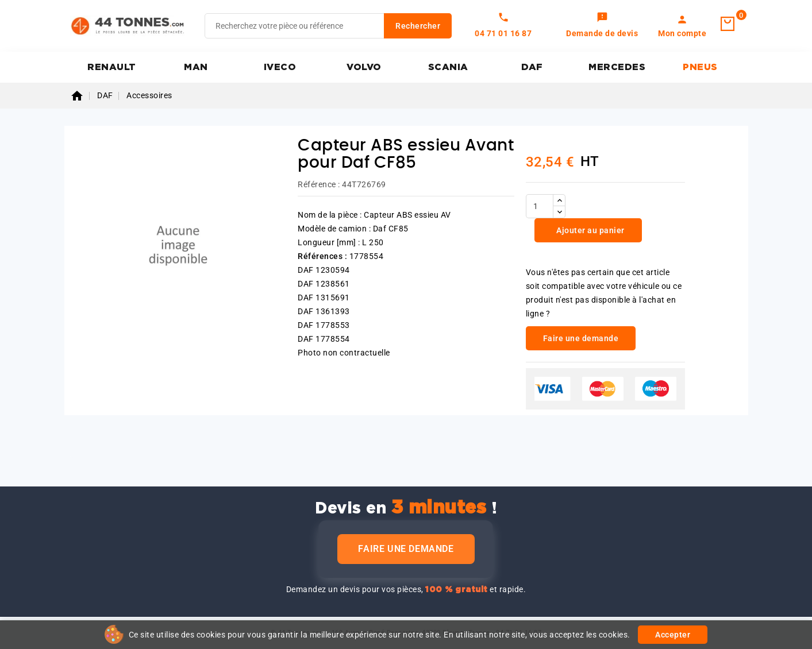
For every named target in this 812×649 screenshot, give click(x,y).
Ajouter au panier (590, 230)
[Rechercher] (328, 26)
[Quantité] (540, 206)
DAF (532, 67)
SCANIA (448, 67)
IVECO (280, 67)
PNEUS (700, 67)
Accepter (673, 635)
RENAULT (112, 67)
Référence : (319, 184)
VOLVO (364, 67)
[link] (602, 26)
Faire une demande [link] (581, 338)
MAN (196, 67)
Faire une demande (406, 549)
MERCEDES (617, 67)
